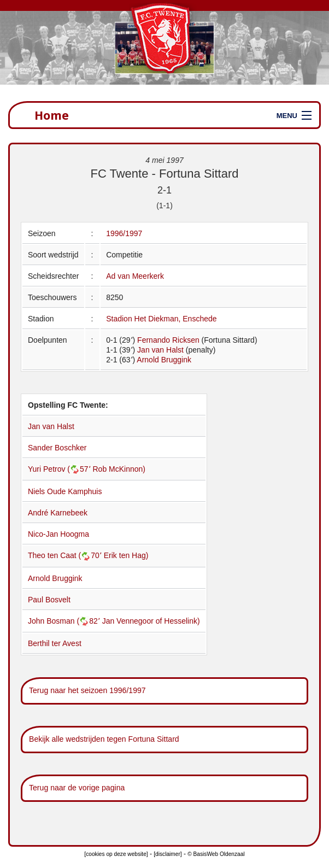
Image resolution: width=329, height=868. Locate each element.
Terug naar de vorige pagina (77, 788)
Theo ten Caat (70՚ (66, 555)
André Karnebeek (58, 513)
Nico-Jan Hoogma (58, 534)
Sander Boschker (57, 448)
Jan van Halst (160, 350)
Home (52, 115)
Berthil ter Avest (55, 643)
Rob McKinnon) (119, 469)
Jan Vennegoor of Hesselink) (151, 621)
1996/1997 (124, 233)
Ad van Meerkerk (135, 276)
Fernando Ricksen (168, 340)
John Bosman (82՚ (65, 621)
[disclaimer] (168, 854)
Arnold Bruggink (164, 360)
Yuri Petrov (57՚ (60, 469)
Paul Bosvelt (49, 600)
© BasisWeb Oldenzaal (216, 854)
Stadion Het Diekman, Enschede (161, 319)
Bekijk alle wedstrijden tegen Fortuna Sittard (104, 739)
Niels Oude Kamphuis (65, 491)
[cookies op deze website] (116, 854)
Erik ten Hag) (126, 555)
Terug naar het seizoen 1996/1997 (87, 690)
